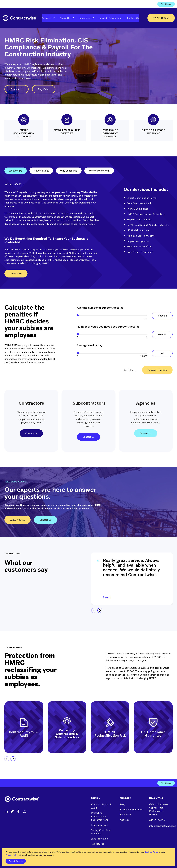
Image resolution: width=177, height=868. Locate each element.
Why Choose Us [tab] (69, 171)
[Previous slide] (94, 610)
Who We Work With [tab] (99, 171)
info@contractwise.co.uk (163, 826)
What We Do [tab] (16, 171)
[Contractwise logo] (19, 18)
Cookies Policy (151, 852)
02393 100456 (157, 820)
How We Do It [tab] (41, 171)
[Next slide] (100, 610)
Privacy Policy (12, 855)
